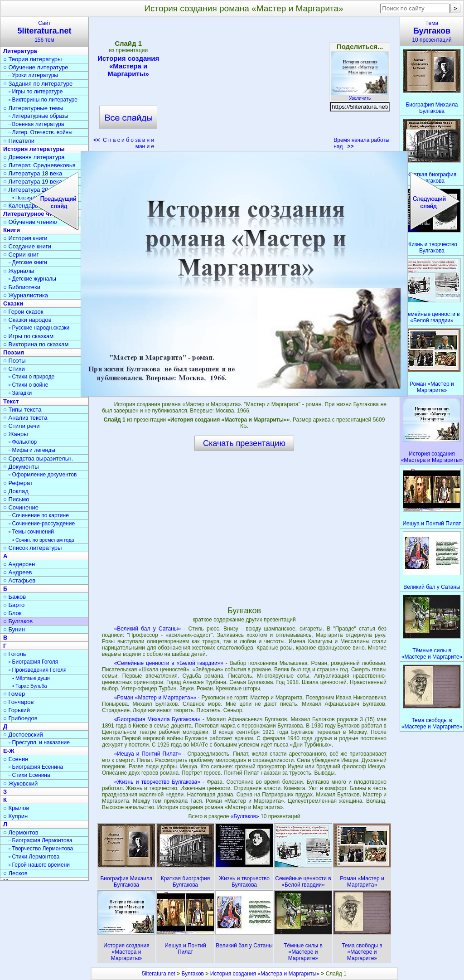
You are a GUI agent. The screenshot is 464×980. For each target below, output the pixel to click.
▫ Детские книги (28, 262)
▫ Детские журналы (32, 279)
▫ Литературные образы (39, 116)
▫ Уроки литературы (33, 75)
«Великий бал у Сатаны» (147, 629)
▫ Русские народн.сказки (39, 328)
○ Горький (17, 710)
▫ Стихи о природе (31, 377)
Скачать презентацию (244, 443)
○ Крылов (16, 808)
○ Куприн (15, 816)
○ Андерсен (19, 564)
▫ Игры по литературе (36, 92)
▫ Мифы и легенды (32, 450)
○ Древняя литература (34, 157)
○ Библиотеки (22, 287)
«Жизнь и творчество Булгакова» (157, 782)
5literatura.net (158, 974)
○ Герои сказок (23, 312)
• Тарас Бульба (30, 686)
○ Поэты (14, 361)
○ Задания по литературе (38, 84)
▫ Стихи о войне (28, 385)
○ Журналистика (26, 295)
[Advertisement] (244, 86)
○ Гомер (14, 694)
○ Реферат (18, 483)
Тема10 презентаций (432, 32)
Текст (11, 401)
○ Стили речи (22, 426)
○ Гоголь (15, 654)
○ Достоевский (23, 735)
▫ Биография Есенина (36, 767)
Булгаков (193, 974)
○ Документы (21, 467)
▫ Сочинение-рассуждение (42, 524)
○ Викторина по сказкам (36, 344)
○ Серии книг (21, 255)
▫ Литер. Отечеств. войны (41, 132)
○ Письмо (16, 499)
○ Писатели (19, 141)
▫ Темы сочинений (31, 532)
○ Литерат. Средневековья (39, 165)
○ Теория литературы (32, 59)
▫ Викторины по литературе (43, 100)
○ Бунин (14, 629)
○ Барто (14, 605)
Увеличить (360, 96)
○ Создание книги (27, 246)
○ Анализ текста (25, 418)
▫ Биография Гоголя (33, 662)
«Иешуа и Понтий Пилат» (148, 754)
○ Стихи (14, 369)
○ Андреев (18, 572)
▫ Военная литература (36, 124)
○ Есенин (16, 759)
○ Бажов (14, 597)
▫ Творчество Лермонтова (41, 849)
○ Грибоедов (20, 718)
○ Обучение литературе (36, 67)
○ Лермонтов (21, 832)
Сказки (13, 303)
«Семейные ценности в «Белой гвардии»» (169, 663)
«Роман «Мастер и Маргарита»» (155, 698)
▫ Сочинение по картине (39, 515)
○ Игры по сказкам (28, 336)
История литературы (34, 149)
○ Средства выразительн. (38, 458)
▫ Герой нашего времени (39, 865)
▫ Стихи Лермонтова (34, 857)
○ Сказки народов (27, 320)
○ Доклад (16, 491)
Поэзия (14, 352)
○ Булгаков (18, 621)
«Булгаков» (246, 816)
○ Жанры (16, 434)
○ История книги (25, 238)
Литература (20, 51)
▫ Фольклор (23, 442)
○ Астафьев (19, 580)
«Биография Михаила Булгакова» (157, 719)
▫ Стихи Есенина (29, 775)
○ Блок (12, 613)
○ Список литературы (32, 548)
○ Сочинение (21, 507)
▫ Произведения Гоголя (38, 670)
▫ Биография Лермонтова (41, 840)
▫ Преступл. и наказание (39, 742)
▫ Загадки (20, 393)
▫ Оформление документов (43, 475)
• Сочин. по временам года (43, 540)
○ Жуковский (20, 784)
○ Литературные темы (33, 108)
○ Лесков (15, 873)
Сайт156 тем (44, 32)
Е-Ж (9, 751)
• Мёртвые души (31, 678)
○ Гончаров (18, 702)
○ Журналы (19, 271)
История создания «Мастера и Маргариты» (128, 66)
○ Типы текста (22, 410)
